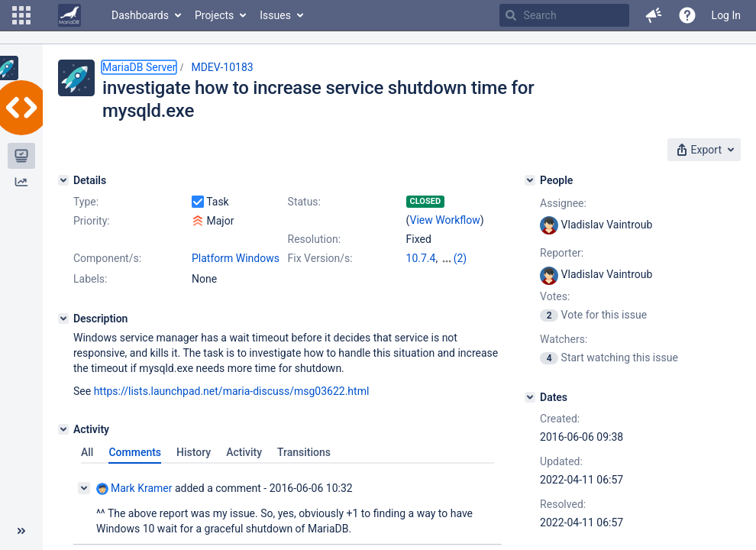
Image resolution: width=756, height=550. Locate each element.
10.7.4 (421, 258)
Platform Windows (236, 258)
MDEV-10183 (222, 67)
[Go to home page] (69, 15)
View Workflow (445, 220)
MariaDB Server (139, 67)
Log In (726, 15)
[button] (21, 15)
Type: (86, 202)
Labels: (90, 293)
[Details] (63, 180)
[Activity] (63, 443)
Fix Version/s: (320, 258)
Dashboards (140, 15)
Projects (214, 15)
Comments (135, 466)
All (87, 466)
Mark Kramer (134, 502)
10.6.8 (456, 258)
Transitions (304, 466)
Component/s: (107, 258)
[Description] (63, 332)
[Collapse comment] (84, 502)
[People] (530, 180)
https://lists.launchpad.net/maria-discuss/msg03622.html (232, 405)
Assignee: (563, 203)
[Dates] (530, 397)
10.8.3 (421, 273)
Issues (275, 15)
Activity (244, 466)
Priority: (92, 221)
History (194, 466)
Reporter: (562, 253)
